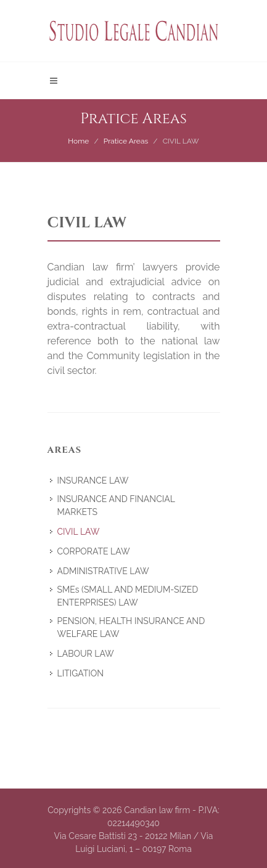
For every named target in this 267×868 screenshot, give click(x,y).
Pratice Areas (126, 141)
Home (78, 141)
